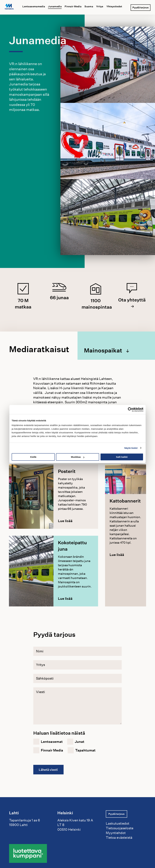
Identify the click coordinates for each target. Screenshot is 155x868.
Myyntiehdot (116, 832)
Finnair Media (73, 6)
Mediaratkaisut (39, 349)
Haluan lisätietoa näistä (59, 733)
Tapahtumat (85, 750)
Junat (80, 742)
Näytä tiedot (131, 448)
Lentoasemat (52, 742)
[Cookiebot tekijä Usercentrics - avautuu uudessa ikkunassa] (130, 409)
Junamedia (55, 6)
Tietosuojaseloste (120, 828)
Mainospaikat (104, 350)
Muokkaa (78, 457)
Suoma (89, 6)
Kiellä (33, 457)
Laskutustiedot (118, 823)
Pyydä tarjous (141, 7)
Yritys (100, 6)
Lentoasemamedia (34, 6)
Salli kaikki (122, 457)
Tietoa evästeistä (119, 837)
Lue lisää (65, 521)
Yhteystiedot (114, 6)
